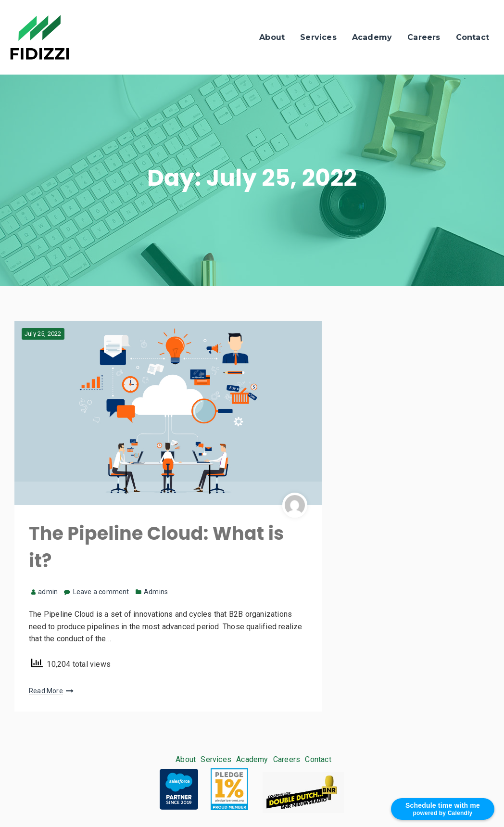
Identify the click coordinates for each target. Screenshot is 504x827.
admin (44, 592)
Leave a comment (101, 592)
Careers (424, 37)
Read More (46, 691)
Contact (472, 37)
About (272, 37)
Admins (156, 592)
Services (318, 37)
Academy (372, 37)
